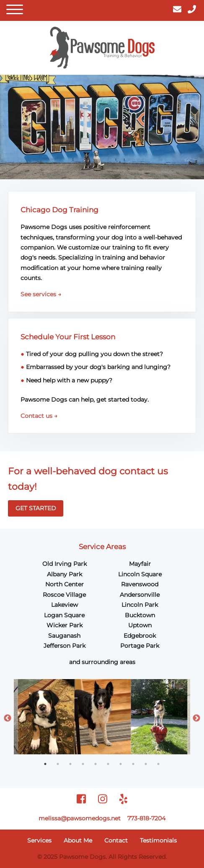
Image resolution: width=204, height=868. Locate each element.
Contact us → (39, 416)
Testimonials (158, 840)
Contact (116, 840)
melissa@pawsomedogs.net (80, 818)
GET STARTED (36, 508)
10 (158, 764)
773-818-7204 (146, 818)
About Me (78, 840)
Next (196, 718)
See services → (41, 294)
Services (39, 840)
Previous (8, 718)
